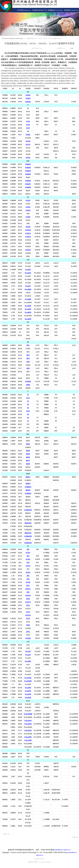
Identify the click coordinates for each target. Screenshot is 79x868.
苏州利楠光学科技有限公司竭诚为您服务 (12, 39)
